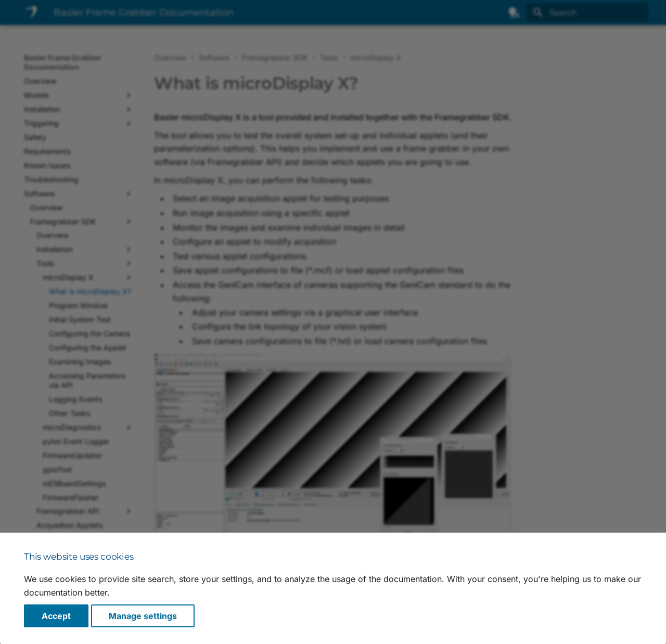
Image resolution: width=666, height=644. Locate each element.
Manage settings (143, 616)
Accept (56, 616)
